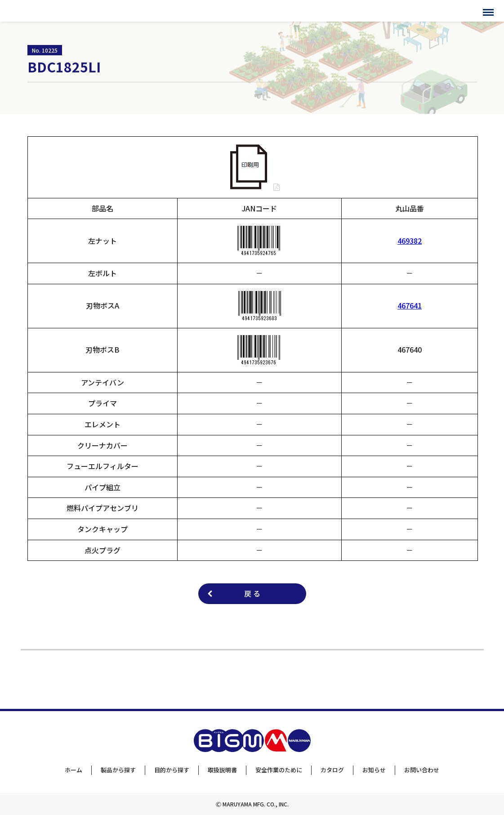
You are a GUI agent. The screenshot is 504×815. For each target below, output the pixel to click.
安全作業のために (279, 770)
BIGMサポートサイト (44, 11)
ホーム (74, 770)
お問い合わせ (422, 770)
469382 (410, 241)
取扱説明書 (222, 770)
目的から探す (172, 770)
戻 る (252, 593)
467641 (410, 305)
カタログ (332, 770)
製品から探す (118, 770)
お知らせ (374, 770)
